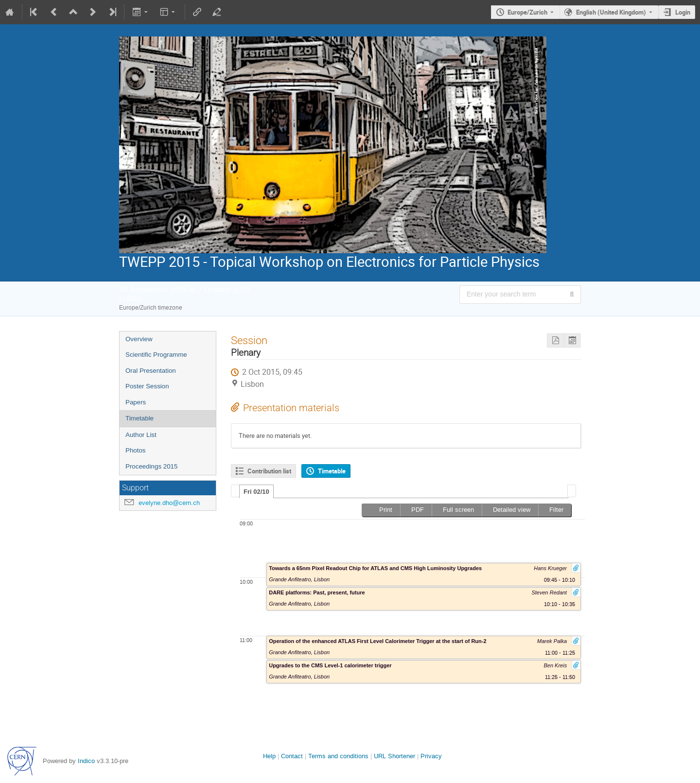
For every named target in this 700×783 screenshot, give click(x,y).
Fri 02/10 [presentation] (256, 492)
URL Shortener (394, 756)
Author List (141, 435)
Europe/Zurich (527, 12)
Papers (136, 402)
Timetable (140, 418)
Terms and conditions (338, 756)
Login (683, 12)
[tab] (256, 491)
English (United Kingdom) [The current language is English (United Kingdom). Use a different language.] (611, 12)
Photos (136, 450)
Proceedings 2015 (151, 466)
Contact (292, 756)
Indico (86, 761)
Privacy (431, 756)
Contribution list (269, 471)
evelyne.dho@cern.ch (169, 503)
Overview (139, 339)
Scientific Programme (156, 355)
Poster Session (147, 386)
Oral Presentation (151, 371)
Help (269, 756)
